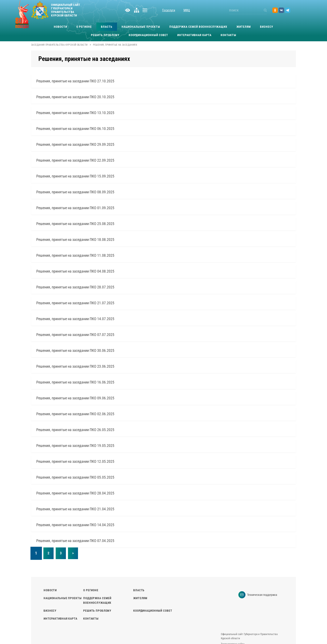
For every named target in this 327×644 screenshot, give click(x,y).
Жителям (244, 27)
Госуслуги (169, 10)
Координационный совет (148, 35)
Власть (107, 27)
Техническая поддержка (258, 595)
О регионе (84, 27)
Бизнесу (267, 27)
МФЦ (187, 10)
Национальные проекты (141, 27)
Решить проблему (105, 35)
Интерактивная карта (194, 35)
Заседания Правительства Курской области (59, 45)
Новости (60, 27)
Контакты (228, 35)
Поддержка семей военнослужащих (198, 27)
